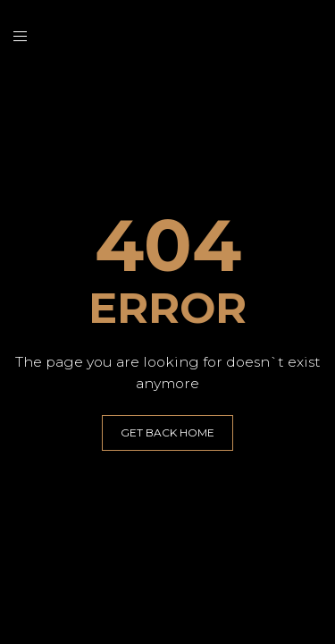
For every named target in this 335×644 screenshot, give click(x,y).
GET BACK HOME (167, 432)
